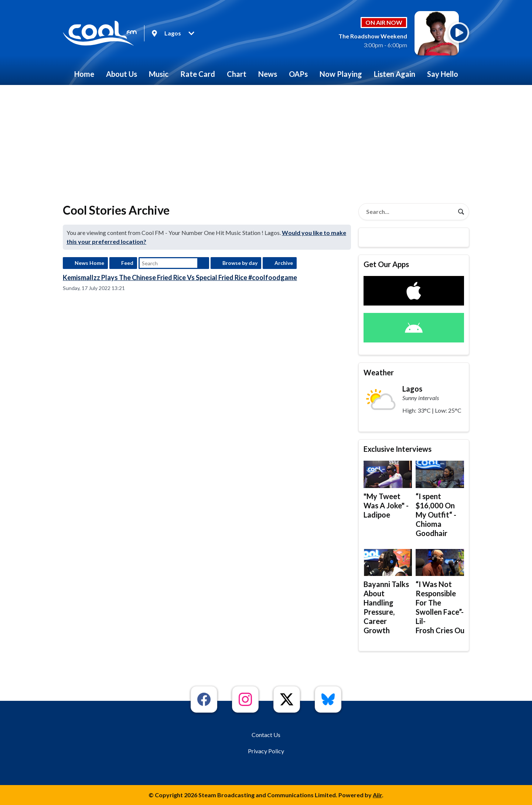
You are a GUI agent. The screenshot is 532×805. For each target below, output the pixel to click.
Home (84, 74)
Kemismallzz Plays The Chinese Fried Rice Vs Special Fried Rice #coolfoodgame (180, 277)
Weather (379, 372)
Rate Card (198, 74)
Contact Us (266, 735)
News (268, 74)
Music (159, 74)
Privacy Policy (266, 751)
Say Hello (443, 74)
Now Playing (341, 74)
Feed (127, 263)
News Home (89, 263)
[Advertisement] (266, 140)
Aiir (377, 795)
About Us (122, 74)
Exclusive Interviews (398, 449)
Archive (284, 263)
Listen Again (395, 74)
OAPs (298, 74)
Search (203, 263)
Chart (237, 74)
